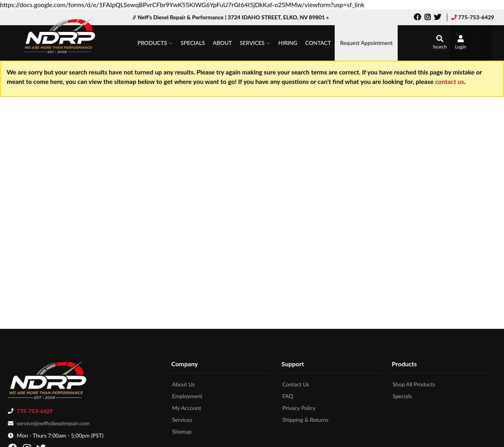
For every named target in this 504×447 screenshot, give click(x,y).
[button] (155, 43)
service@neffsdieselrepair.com (53, 421)
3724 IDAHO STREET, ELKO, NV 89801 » (278, 17)
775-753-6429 (476, 17)
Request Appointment (366, 43)
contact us (449, 81)
